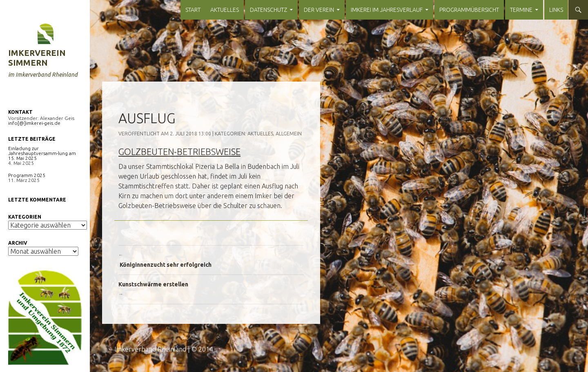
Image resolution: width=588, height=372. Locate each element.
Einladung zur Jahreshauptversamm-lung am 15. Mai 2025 (42, 153)
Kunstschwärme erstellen (211, 290)
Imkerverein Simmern (37, 58)
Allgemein (289, 134)
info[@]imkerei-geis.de (34, 123)
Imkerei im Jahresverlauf (387, 10)
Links (556, 10)
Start (193, 10)
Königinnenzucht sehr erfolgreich (211, 259)
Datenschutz (268, 10)
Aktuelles (225, 10)
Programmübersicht (469, 10)
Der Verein (319, 10)
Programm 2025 (27, 175)
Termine (521, 10)
